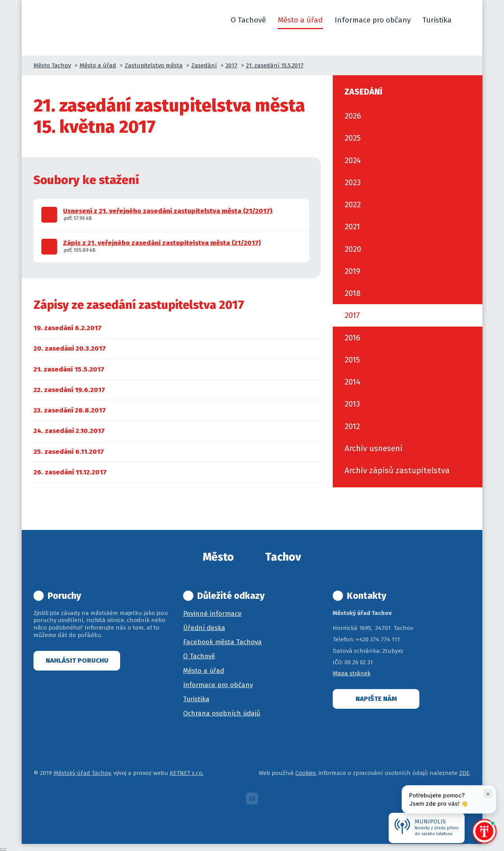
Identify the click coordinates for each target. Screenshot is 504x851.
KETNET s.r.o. (187, 773)
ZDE (464, 773)
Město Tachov (52, 65)
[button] (467, 20)
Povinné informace (212, 614)
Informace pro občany (218, 685)
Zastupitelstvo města (154, 65)
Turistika (196, 699)
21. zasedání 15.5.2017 (275, 65)
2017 (232, 65)
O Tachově (199, 656)
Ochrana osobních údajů (222, 713)
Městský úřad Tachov (82, 773)
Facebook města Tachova (222, 642)
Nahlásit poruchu (77, 661)
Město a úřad (98, 65)
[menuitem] (68, 328)
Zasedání (204, 65)
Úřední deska (204, 628)
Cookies (306, 773)
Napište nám (376, 699)
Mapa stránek (352, 673)
